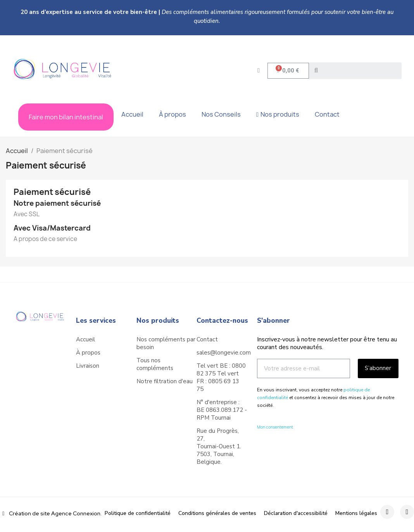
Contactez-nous (222, 321)
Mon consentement (275, 427)
